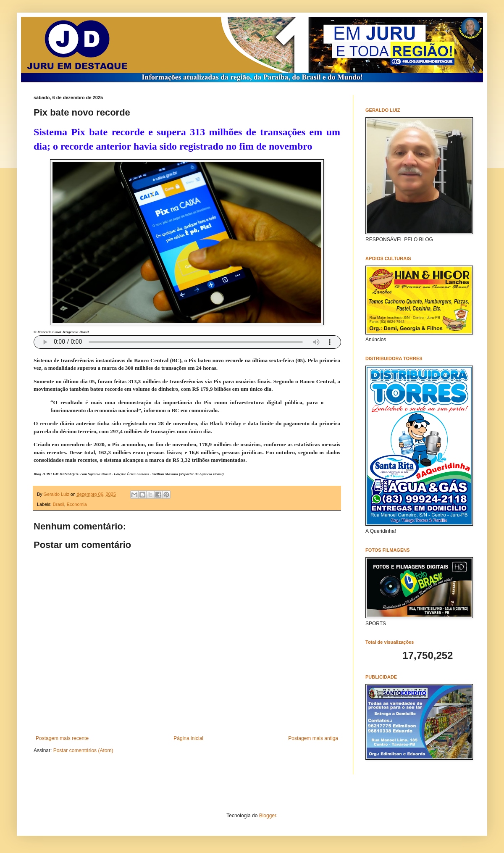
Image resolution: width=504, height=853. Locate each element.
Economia (77, 504)
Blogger (268, 816)
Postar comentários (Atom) (83, 750)
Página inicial (188, 738)
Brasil (59, 504)
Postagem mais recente (62, 738)
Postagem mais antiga (313, 738)
